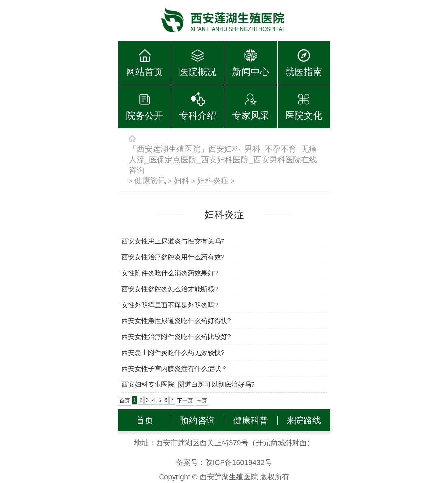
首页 (145, 420)
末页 (202, 401)
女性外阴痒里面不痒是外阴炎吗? (170, 305)
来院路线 (304, 420)
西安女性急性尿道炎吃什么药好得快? (176, 321)
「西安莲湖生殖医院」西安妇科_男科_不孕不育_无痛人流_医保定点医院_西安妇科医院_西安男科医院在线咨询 (223, 159)
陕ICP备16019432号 (239, 463)
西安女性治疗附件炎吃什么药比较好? (176, 337)
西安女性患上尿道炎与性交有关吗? (173, 241)
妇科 (182, 181)
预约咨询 (198, 420)
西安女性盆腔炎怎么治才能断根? (170, 289)
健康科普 (251, 420)
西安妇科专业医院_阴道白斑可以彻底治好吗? (188, 384)
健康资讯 (150, 181)
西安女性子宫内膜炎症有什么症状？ (174, 369)
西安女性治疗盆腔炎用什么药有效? (173, 257)
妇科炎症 (213, 181)
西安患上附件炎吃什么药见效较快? (173, 353)
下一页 (185, 401)
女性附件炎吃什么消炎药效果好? (170, 273)
